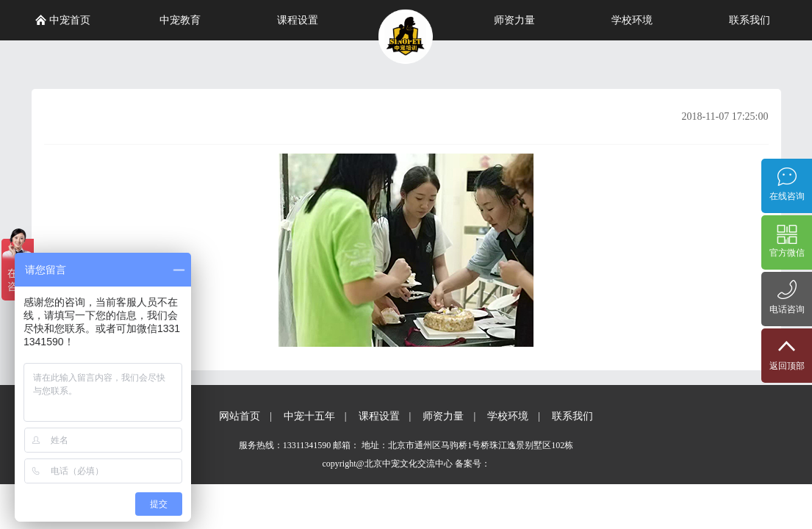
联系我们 (750, 20)
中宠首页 (63, 20)
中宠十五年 (309, 416)
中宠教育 (180, 20)
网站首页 (240, 416)
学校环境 (632, 20)
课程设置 (298, 20)
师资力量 (514, 20)
